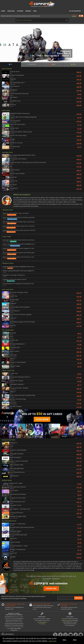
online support (43, 622)
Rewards (28, 11)
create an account (66, 620)
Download (51, 588)
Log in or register (75, 11)
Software (20, 11)
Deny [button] (64, 640)
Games (3, 11)
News (35, 11)
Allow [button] (75, 640)
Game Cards (11, 11)
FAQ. (44, 624)
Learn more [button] (52, 641)
